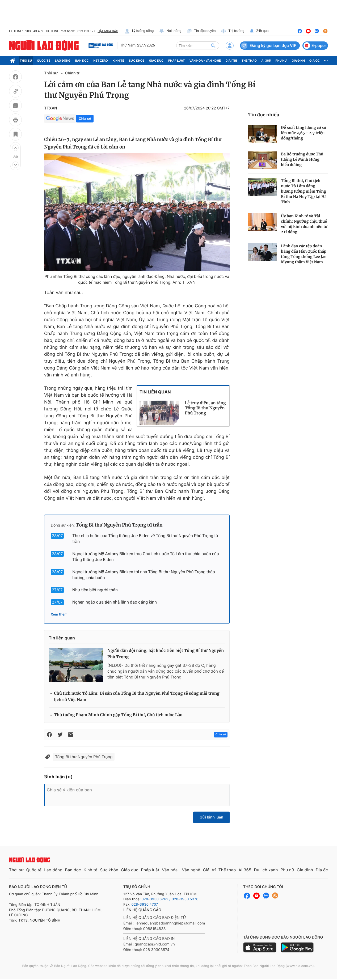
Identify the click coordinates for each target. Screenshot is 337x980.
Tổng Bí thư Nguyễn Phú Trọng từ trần (119, 525)
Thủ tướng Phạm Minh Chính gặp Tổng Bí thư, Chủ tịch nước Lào (118, 715)
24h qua (259, 31)
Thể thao (249, 61)
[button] (15, 148)
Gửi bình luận (211, 817)
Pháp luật (176, 61)
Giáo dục (156, 61)
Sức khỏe (137, 61)
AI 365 (266, 61)
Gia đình (298, 61)
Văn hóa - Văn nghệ (205, 61)
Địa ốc (315, 61)
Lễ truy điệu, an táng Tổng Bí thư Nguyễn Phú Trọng (205, 408)
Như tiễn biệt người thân (95, 590)
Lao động (63, 61)
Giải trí (231, 61)
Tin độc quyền (201, 31)
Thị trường (233, 31)
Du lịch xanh (266, 870)
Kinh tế (119, 61)
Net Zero (101, 61)
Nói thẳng (170, 31)
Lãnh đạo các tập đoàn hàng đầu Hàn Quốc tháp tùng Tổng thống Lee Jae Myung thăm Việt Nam (304, 254)
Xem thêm (59, 614)
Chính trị (73, 73)
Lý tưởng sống (139, 31)
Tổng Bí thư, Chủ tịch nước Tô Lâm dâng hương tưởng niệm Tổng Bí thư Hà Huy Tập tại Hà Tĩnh (304, 191)
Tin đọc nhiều (264, 115)
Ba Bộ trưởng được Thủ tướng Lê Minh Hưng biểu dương (302, 159)
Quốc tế (44, 61)
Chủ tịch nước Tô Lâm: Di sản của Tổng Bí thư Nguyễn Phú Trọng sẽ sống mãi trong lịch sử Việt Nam (137, 697)
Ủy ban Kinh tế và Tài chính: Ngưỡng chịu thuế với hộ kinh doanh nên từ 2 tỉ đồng (304, 224)
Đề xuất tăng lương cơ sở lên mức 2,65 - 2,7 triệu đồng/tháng (304, 133)
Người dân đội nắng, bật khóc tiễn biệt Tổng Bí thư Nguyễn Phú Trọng (166, 654)
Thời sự (26, 61)
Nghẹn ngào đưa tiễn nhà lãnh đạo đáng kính (115, 602)
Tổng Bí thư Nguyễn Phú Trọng (84, 757)
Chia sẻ (85, 119)
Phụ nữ (281, 61)
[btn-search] (213, 45)
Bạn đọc (82, 61)
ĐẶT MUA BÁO (108, 31)
